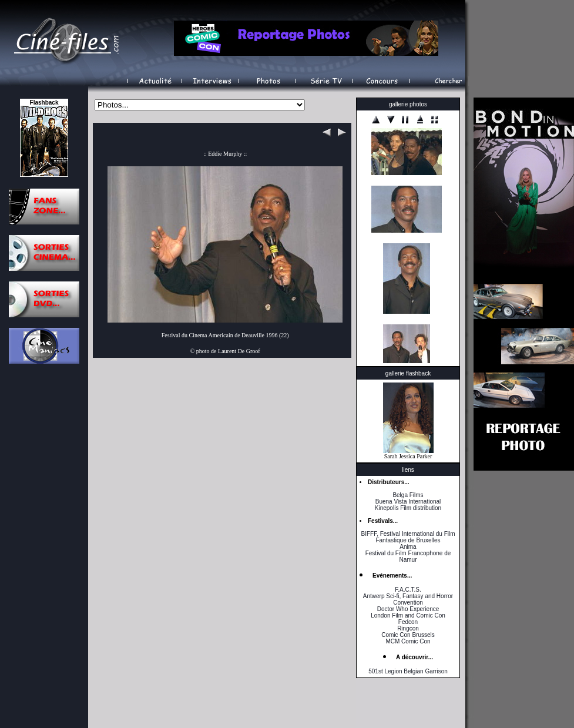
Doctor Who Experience (408, 609)
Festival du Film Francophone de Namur (408, 556)
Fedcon (408, 622)
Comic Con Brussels (408, 635)
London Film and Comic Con (408, 615)
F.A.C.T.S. (408, 590)
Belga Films (408, 495)
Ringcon (408, 628)
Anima (408, 547)
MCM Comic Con (408, 641)
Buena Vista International (408, 501)
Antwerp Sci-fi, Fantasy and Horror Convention (408, 599)
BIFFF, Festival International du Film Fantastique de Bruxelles (408, 537)
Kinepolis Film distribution (408, 508)
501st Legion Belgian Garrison (408, 671)
